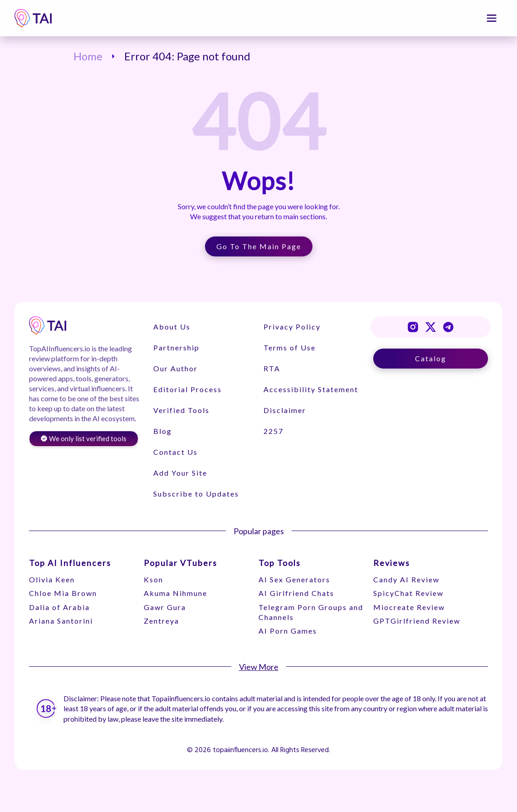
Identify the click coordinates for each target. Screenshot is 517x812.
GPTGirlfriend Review (417, 621)
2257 (273, 431)
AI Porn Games (288, 631)
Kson (154, 579)
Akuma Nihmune (176, 593)
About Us (171, 327)
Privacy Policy (292, 327)
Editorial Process (187, 389)
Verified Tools (181, 410)
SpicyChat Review (408, 593)
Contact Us (175, 452)
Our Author (175, 368)
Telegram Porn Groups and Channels (311, 612)
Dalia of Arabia (59, 607)
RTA (271, 368)
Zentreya (161, 621)
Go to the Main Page (259, 246)
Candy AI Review (406, 579)
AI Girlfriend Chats (296, 593)
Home (88, 56)
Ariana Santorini (61, 621)
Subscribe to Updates (196, 494)
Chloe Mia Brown (63, 593)
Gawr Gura (165, 607)
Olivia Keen (52, 579)
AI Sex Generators (294, 579)
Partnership (176, 347)
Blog (162, 431)
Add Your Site (180, 473)
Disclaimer (284, 410)
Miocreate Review (409, 607)
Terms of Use (289, 347)
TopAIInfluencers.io (60, 348)
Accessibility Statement (310, 389)
